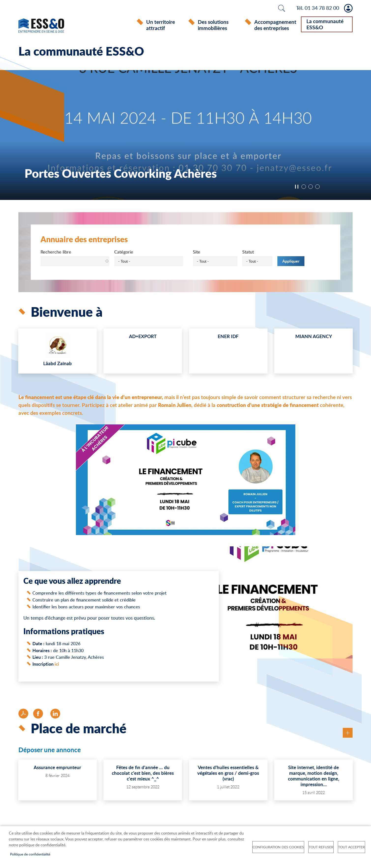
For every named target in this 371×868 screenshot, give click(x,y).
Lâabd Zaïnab (57, 364)
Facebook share (38, 715)
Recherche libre (56, 253)
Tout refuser (321, 847)
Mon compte (348, 8)
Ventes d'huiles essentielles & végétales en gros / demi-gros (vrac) (228, 774)
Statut (248, 253)
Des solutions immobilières (213, 25)
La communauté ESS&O (325, 24)
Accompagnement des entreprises (275, 25)
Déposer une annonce (50, 751)
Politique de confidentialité (30, 854)
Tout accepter (351, 847)
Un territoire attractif (161, 25)
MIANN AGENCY (314, 337)
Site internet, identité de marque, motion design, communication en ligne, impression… (314, 777)
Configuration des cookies (278, 847)
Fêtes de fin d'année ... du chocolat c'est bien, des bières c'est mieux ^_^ (143, 774)
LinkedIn (55, 715)
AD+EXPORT (143, 337)
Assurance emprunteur (57, 768)
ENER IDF (228, 337)
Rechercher (282, 8)
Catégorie (124, 253)
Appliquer (291, 262)
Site (197, 253)
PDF (23, 715)
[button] (186, 482)
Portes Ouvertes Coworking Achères (121, 174)
